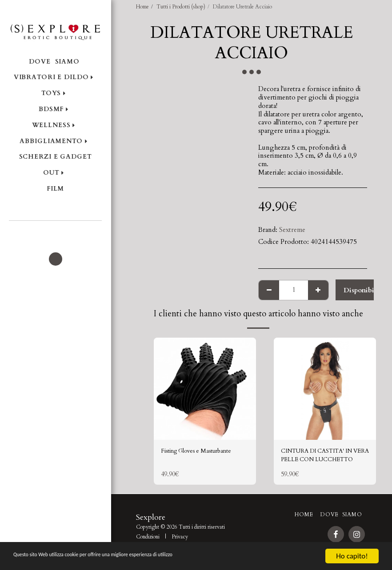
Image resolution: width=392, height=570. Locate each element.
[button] (55, 232)
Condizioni (148, 540)
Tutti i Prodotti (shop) (181, 7)
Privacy (180, 540)
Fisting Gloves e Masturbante (203, 452)
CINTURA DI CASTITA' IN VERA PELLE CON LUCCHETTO (324, 457)
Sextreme (292, 230)
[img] (205, 389)
